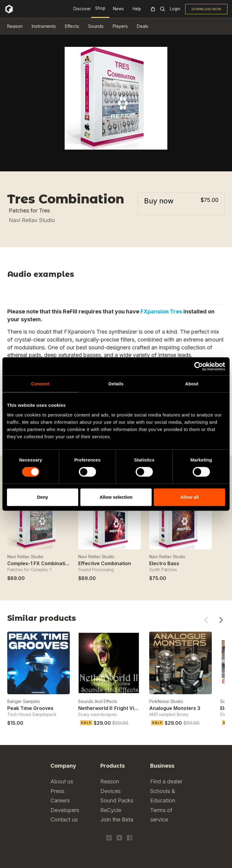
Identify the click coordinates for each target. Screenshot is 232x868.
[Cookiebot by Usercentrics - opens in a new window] (199, 366)
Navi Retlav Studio (32, 220)
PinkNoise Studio (166, 701)
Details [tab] (116, 384)
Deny (42, 497)
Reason (15, 26)
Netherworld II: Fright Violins (112, 708)
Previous (206, 620)
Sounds (96, 26)
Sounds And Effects (98, 701)
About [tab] (192, 384)
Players (120, 26)
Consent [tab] (40, 384)
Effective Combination (105, 563)
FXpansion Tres (161, 311)
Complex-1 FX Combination (39, 563)
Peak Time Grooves (30, 708)
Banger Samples (24, 701)
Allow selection (116, 497)
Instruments (44, 26)
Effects (72, 26)
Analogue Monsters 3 (175, 708)
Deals (143, 26)
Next (221, 620)
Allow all (190, 497)
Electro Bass (164, 563)
